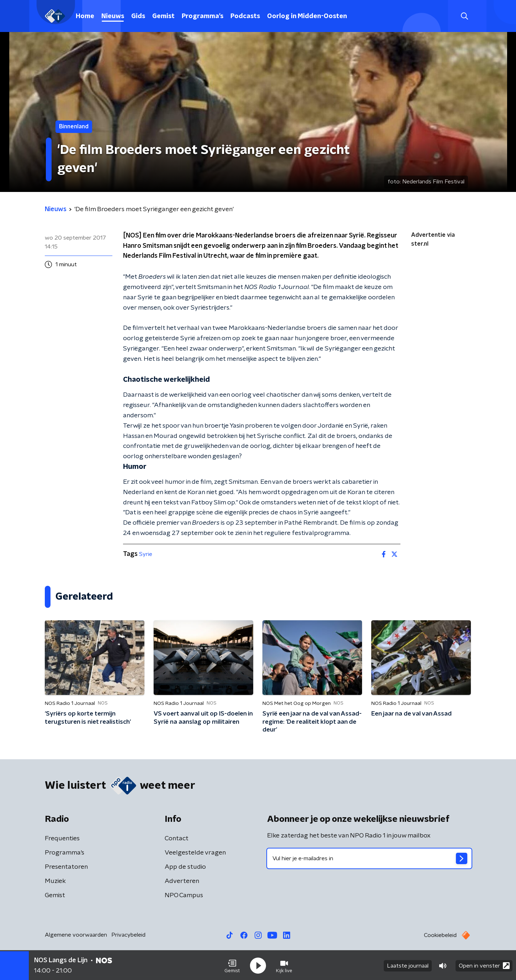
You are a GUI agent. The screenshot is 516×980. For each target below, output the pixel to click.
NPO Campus (184, 895)
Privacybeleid (128, 935)
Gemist (163, 16)
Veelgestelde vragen (195, 853)
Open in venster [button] (484, 965)
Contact (177, 839)
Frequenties (62, 839)
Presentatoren (66, 867)
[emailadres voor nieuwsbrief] (369, 858)
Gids (138, 16)
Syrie (146, 554)
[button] (232, 965)
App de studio (185, 867)
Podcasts (245, 16)
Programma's (203, 16)
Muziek (55, 881)
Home (85, 16)
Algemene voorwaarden (76, 935)
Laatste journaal (408, 965)
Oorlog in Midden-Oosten (307, 16)
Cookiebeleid (440, 935)
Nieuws (113, 16)
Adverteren (182, 881)
